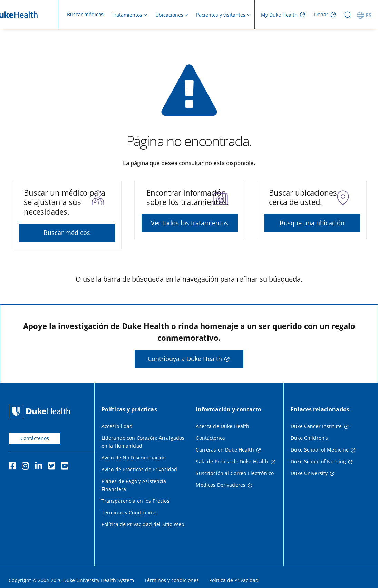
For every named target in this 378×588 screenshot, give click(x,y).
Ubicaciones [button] (169, 15)
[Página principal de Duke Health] (41, 411)
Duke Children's (309, 438)
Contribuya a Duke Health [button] (185, 359)
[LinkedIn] (40, 467)
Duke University (309, 473)
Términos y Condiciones (130, 513)
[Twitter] (53, 467)
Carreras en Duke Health (225, 450)
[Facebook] (14, 467)
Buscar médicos (85, 14)
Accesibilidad (117, 426)
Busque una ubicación (312, 223)
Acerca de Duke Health (222, 426)
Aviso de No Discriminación (134, 458)
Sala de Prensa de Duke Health (232, 461)
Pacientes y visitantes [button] (221, 15)
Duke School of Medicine (320, 450)
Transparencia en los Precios (135, 501)
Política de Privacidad (234, 580)
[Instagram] (27, 467)
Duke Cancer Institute (316, 426)
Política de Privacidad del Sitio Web (143, 524)
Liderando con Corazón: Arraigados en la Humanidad (143, 442)
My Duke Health (279, 15)
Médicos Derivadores (221, 485)
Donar (321, 14)
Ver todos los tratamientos (190, 223)
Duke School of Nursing (318, 461)
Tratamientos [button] (127, 15)
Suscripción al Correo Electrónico (235, 473)
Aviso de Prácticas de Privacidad (139, 469)
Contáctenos (35, 438)
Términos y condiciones (172, 580)
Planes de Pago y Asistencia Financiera (134, 485)
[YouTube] (66, 467)
